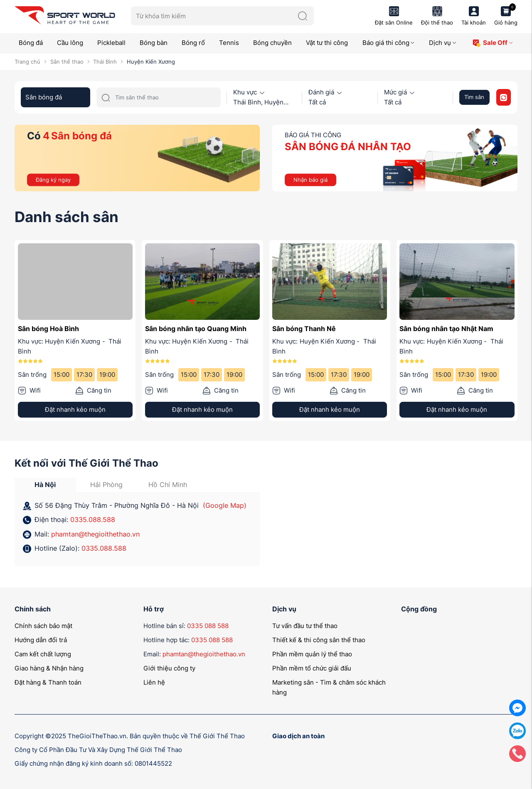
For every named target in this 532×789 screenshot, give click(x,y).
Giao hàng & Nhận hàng (49, 668)
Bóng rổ (193, 43)
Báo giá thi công (389, 43)
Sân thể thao (67, 62)
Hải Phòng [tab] (106, 485)
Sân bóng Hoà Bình (48, 329)
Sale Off (493, 43)
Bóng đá (31, 43)
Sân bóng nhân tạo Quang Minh (196, 329)
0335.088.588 (93, 519)
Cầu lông (70, 43)
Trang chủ (27, 62)
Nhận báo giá (310, 179)
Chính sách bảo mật (43, 626)
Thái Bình (105, 62)
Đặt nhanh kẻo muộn (75, 409)
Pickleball (111, 43)
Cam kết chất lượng (43, 654)
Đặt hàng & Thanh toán (48, 682)
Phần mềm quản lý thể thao (312, 654)
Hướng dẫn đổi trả (41, 640)
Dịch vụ (443, 43)
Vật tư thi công (327, 43)
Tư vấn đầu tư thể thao (305, 626)
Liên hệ (154, 682)
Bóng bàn (154, 43)
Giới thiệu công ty (169, 668)
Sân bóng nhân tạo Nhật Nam (446, 329)
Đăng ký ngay (53, 179)
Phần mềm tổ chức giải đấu (312, 668)
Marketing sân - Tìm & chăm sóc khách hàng (329, 687)
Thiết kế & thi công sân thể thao (319, 640)
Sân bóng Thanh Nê (304, 329)
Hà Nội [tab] (45, 485)
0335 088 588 (208, 626)
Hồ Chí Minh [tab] (168, 485)
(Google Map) (225, 505)
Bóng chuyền (272, 43)
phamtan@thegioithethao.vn (95, 534)
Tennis (229, 43)
